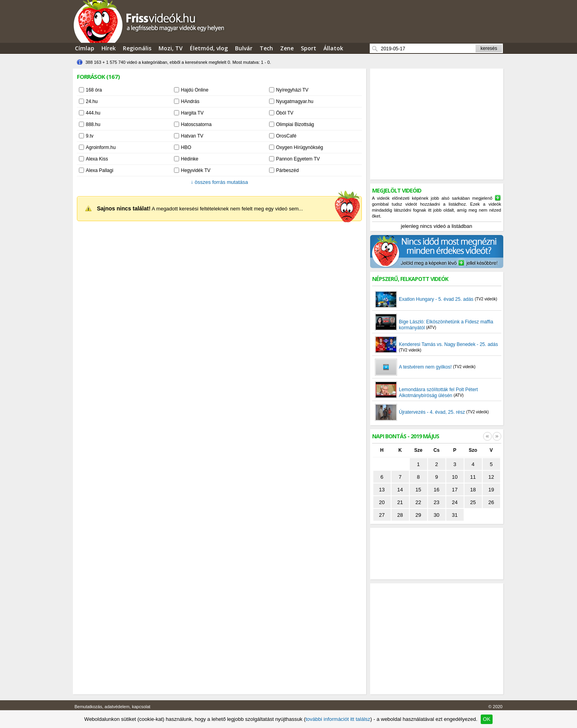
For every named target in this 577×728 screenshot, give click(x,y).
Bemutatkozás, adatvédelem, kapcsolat (112, 707)
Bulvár (244, 48)
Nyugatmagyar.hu (295, 101)
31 (455, 515)
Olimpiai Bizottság (295, 124)
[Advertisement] (437, 124)
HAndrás (190, 101)
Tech (266, 48)
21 (400, 502)
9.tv (90, 136)
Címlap (85, 48)
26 (491, 502)
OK (487, 719)
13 (382, 490)
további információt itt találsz (338, 719)
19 (491, 490)
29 (418, 515)
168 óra (94, 90)
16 (436, 490)
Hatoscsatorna (196, 124)
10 (455, 477)
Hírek (109, 48)
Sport (309, 48)
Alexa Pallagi (100, 170)
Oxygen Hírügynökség (300, 147)
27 (382, 515)
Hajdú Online (195, 90)
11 (473, 477)
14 (400, 490)
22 (418, 502)
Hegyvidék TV (196, 170)
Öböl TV (285, 113)
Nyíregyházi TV (292, 90)
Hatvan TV (192, 136)
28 (400, 515)
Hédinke (190, 159)
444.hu (93, 113)
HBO (186, 147)
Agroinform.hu (101, 147)
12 (491, 477)
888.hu (93, 124)
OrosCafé (286, 136)
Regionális (137, 48)
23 (436, 502)
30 (436, 515)
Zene (287, 48)
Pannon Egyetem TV (298, 159)
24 (455, 502)
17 (455, 490)
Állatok (333, 48)
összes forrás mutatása (219, 182)
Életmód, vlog (209, 48)
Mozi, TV (171, 48)
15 (418, 490)
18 (473, 490)
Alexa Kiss (97, 159)
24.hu (92, 101)
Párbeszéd (288, 170)
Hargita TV (192, 113)
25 (473, 502)
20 (382, 502)
